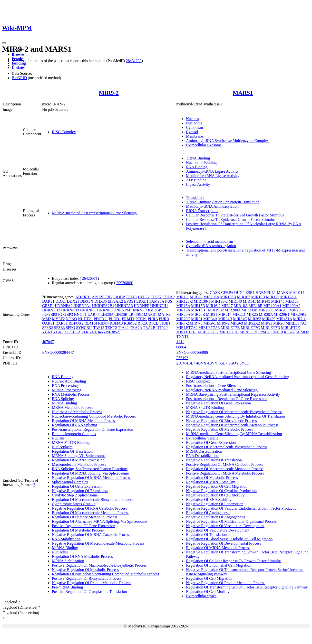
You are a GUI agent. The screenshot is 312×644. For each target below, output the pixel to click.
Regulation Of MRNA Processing (78, 460)
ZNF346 (96, 332)
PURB (164, 319)
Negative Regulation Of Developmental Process (223, 543)
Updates (19, 68)
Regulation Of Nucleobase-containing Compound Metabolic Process (105, 574)
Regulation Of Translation (72, 451)
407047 (48, 342)
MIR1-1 (183, 297)
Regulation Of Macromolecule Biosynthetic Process (93, 499)
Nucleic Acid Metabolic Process (77, 412)
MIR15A (183, 306)
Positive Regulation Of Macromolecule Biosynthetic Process (99, 565)
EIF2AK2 (115, 301)
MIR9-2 (109, 93)
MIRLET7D (270, 328)
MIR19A (183, 310)
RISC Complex (64, 132)
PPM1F (264, 332)
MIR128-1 (289, 297)
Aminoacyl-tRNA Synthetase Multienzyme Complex (227, 141)
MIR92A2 (252, 323)
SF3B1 (165, 323)
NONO (71, 319)
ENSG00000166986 (192, 352)
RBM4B (116, 323)
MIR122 (273, 297)
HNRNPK (88, 310)
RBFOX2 (76, 323)
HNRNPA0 (64, 306)
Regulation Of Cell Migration (209, 578)
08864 (181, 347)
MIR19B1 (199, 310)
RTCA (143, 323)
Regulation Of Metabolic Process (78, 530)
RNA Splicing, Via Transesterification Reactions (90, 469)
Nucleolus (194, 123)
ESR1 (250, 293)
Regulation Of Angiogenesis (208, 513)
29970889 (124, 283)
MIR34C (240, 319)
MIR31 (197, 319)
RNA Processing (65, 386)
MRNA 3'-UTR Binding (71, 443)
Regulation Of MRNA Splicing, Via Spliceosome (90, 473)
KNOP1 (80, 314)
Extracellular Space (201, 596)
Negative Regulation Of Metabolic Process (85, 570)
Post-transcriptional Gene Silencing (214, 386)
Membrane (194, 136)
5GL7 (223, 363)
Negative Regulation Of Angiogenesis (216, 517)
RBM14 (91, 323)
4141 (180, 342)
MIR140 (235, 301)
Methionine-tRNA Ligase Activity (213, 176)
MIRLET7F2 (208, 332)
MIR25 (252, 314)
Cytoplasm (194, 127)
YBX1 (47, 332)
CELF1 (131, 297)
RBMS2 (130, 323)
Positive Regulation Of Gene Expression (84, 526)
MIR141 (249, 301)
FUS (169, 301)
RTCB (153, 323)
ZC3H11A (72, 332)
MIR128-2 (185, 301)
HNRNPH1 (159, 306)
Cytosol (192, 132)
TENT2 (111, 328)
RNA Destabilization (202, 456)
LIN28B (121, 314)
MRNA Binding (64, 403)
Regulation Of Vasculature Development (218, 530)
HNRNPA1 (82, 306)
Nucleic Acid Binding (69, 381)
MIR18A (241, 306)
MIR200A (233, 310)
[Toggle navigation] (4, 43)
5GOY (234, 363)
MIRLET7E (290, 328)
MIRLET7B (230, 328)
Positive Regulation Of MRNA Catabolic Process (224, 464)
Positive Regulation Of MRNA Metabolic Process (225, 473)
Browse (18, 54)
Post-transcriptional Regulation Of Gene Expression (93, 429)
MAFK (283, 293)
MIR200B (249, 310)
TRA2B (149, 328)
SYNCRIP (84, 328)
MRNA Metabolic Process (73, 407)
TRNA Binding (198, 158)
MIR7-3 (196, 323)
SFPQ (70, 328)
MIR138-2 (219, 301)
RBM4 (103, 323)
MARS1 (243, 93)
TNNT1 (182, 336)
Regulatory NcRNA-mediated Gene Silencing (222, 390)
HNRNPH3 (70, 310)
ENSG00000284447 (58, 352)
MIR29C (183, 319)
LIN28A (107, 314)
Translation (195, 198)
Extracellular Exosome (204, 145)
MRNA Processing (67, 390)
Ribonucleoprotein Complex (74, 434)
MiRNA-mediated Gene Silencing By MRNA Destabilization (234, 434)
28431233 (134, 61)
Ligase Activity (198, 184)
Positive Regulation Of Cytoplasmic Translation (89, 592)
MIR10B (258, 297)
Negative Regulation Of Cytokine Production (221, 491)
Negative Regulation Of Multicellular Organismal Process (231, 521)
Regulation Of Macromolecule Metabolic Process (91, 513)
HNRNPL (105, 310)
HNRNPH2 (51, 310)
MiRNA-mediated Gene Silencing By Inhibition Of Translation (235, 416)
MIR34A (210, 319)
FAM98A (157, 301)
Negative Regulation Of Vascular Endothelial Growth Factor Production (242, 508)
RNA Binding (197, 167)
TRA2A (136, 328)
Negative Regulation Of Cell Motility (215, 495)
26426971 (90, 278)
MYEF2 (58, 319)
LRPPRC (136, 314)
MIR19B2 (216, 310)
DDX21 (73, 301)
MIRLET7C (250, 328)
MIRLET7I (249, 332)
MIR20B (198, 314)
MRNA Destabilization (204, 451)
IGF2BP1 (155, 310)
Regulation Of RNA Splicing (74, 425)
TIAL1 (123, 328)
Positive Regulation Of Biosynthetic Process (87, 578)
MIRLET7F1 (186, 332)
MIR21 (212, 314)
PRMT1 (128, 319)
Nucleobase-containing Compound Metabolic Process (94, 416)
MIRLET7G (229, 332)
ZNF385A (112, 332)
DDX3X (87, 301)
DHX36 (101, 301)
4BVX (201, 363)
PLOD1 (115, 319)
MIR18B (256, 306)
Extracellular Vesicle (202, 438)
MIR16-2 (213, 306)
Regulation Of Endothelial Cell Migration (219, 565)
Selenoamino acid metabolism (210, 241)
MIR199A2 (291, 306)
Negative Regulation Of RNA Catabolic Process (89, 508)
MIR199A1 (273, 306)
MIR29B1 (282, 314)
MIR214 (225, 314)
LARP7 (93, 314)
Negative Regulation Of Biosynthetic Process (221, 421)
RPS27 (289, 332)
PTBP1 (141, 319)
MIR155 (292, 301)
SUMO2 (302, 332)
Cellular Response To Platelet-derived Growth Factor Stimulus (235, 215)
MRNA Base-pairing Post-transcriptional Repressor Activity (233, 394)
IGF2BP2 (50, 314)
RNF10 (277, 332)
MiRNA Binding (65, 548)
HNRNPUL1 (266, 293)
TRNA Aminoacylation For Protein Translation (223, 202)
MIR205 (282, 310)
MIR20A (183, 314)
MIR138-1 (202, 301)
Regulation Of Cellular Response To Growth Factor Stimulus (234, 561)
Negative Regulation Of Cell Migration (217, 486)
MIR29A (266, 314)
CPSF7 (156, 297)
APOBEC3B (102, 297)
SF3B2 (48, 328)
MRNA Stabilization (68, 561)
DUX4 (239, 293)
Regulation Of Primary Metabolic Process (85, 517)
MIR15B (198, 306)
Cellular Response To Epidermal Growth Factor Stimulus (231, 219)
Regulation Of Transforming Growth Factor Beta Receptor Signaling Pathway (247, 587)
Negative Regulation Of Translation (80, 491)
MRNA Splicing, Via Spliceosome (79, 456)
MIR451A (284, 319)
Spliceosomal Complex (70, 482)
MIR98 (279, 323)
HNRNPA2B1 (103, 306)
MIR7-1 (299, 319)
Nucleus (192, 119)
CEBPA (227, 293)
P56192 (182, 358)
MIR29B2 (298, 314)
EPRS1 (130, 301)
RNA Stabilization (66, 539)
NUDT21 (85, 319)
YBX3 (58, 332)
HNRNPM (122, 310)
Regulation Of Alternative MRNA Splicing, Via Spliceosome (99, 521)
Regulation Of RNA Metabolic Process (82, 556)
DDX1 (61, 301)
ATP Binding (196, 180)
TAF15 (99, 328)
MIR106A (211, 297)
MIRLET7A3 (209, 328)
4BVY (212, 363)
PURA (153, 319)
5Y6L (244, 363)
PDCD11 (101, 319)
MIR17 (227, 306)
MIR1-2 (196, 297)
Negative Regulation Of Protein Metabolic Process (92, 583)
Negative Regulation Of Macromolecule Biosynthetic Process (234, 412)
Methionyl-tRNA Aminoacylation (212, 206)
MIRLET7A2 (187, 328)
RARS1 (62, 323)
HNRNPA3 (124, 306)
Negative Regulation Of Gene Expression (218, 403)
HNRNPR (139, 310)
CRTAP (169, 297)
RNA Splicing (63, 399)
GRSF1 (48, 306)
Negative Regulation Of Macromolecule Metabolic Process (98, 543)
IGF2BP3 (65, 314)
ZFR (85, 332)
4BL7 (191, 363)
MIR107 (244, 297)
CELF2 (144, 297)
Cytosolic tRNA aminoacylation (211, 246)
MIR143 (263, 301)
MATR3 (164, 314)
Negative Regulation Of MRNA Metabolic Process (92, 478)
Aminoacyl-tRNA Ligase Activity (212, 171)
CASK (215, 293)
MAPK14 (297, 293)
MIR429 (269, 319)
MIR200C (266, 310)
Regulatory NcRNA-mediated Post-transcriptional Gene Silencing (238, 377)
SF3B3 (59, 328)
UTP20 (162, 328)
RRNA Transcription (202, 211)
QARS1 (48, 323)
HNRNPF (141, 306)
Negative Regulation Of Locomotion (215, 504)
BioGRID (19, 78)
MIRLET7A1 (296, 323)
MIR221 (239, 314)
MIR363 (254, 319)
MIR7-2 (183, 323)
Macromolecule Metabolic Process (79, 464)
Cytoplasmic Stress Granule (74, 504)
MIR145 (278, 301)
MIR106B (228, 297)
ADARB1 (83, 297)
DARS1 (48, 301)
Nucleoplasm (62, 447)
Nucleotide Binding (201, 163)
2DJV (181, 363)
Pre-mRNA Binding (68, 587)
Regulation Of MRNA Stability (210, 482)
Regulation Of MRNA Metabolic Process (84, 421)
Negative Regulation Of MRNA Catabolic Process (91, 535)
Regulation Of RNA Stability (209, 499)
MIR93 (267, 323)
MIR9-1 (210, 323)
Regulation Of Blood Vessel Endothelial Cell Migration (229, 539)
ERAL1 (142, 301)
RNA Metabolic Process (71, 394)
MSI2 (47, 319)
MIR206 (296, 310)
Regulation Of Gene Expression (77, 486)
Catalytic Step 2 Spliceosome (75, 495)
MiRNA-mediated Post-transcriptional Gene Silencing (94, 213)
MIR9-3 (237, 323)
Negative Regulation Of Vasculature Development (225, 526)
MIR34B (225, 319)
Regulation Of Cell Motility (208, 592)
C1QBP (119, 297)
